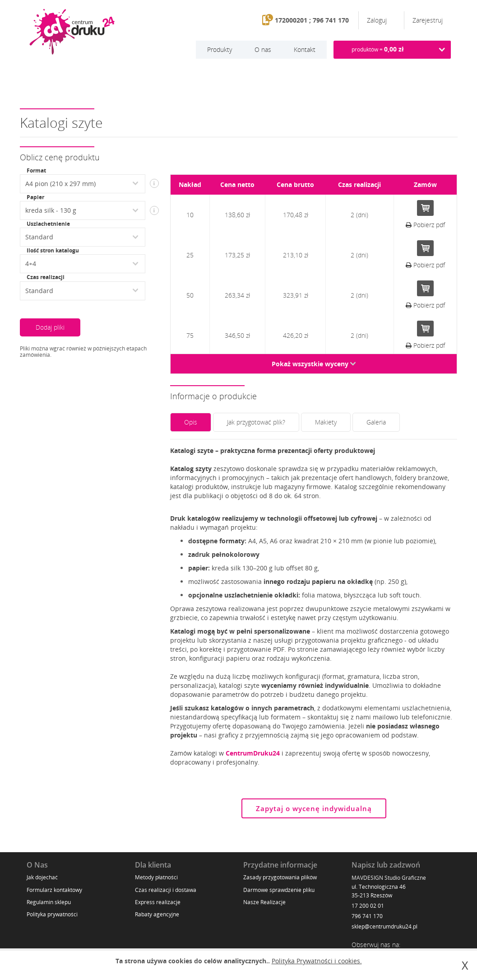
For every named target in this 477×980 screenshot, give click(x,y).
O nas (263, 49)
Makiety (326, 422)
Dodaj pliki (50, 327)
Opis (191, 422)
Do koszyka (425, 208)
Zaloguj (378, 20)
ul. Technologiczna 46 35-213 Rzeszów (379, 891)
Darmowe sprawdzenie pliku (279, 890)
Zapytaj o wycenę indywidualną (314, 808)
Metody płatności (156, 877)
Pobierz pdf (425, 225)
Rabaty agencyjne (157, 914)
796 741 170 (367, 916)
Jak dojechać (42, 877)
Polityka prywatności (52, 914)
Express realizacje (158, 902)
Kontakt (305, 49)
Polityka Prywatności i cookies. (317, 961)
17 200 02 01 (368, 906)
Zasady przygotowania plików (280, 877)
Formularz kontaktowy (54, 890)
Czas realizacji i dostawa (166, 890)
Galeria (376, 422)
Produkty (220, 49)
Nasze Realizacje (264, 902)
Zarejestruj (428, 20)
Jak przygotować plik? (256, 422)
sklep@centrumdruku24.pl (384, 926)
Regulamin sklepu (49, 902)
